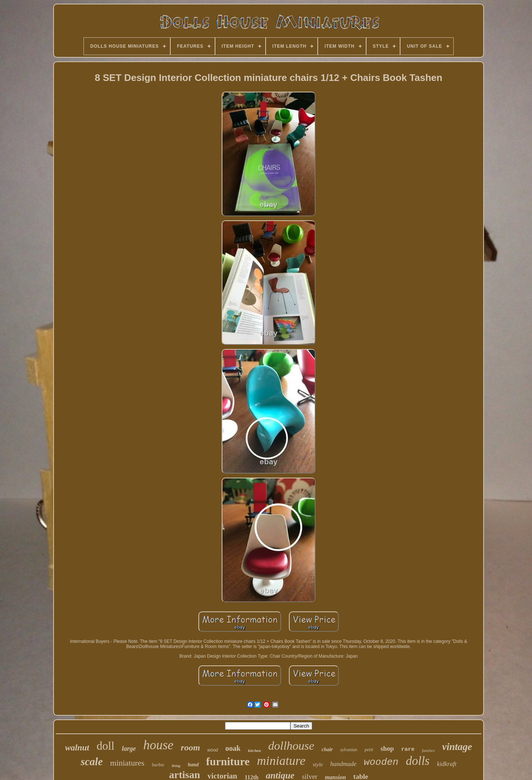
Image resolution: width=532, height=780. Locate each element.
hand (193, 765)
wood (213, 750)
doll (105, 746)
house (158, 745)
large (129, 749)
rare (408, 750)
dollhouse (291, 746)
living (176, 766)
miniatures (127, 763)
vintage (457, 747)
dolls (417, 761)
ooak (233, 748)
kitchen (254, 750)
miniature (281, 761)
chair (327, 750)
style (318, 764)
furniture (228, 761)
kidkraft (447, 764)
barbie (158, 765)
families (428, 750)
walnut (77, 748)
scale (92, 762)
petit (369, 750)
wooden (381, 762)
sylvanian (349, 750)
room (190, 747)
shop (387, 749)
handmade (343, 764)
